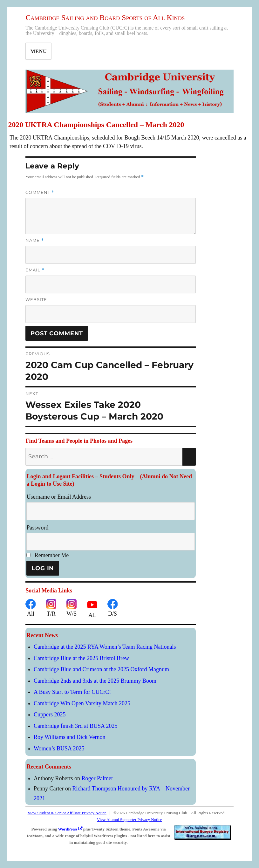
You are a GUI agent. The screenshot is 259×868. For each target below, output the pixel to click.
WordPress (68, 829)
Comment (40, 192)
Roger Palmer (97, 778)
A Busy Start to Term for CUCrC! (72, 692)
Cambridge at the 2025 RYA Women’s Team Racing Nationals (105, 647)
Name (35, 240)
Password (37, 528)
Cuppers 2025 (50, 714)
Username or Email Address (58, 497)
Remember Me (48, 555)
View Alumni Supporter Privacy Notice (129, 820)
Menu (38, 51)
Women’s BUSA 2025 (59, 748)
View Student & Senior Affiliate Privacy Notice (67, 813)
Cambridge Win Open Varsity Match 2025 (82, 703)
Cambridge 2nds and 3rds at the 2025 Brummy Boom (95, 681)
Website (36, 299)
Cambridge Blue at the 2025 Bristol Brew (81, 658)
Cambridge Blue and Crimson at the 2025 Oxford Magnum (101, 669)
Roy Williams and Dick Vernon (70, 737)
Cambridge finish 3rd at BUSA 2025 (76, 726)
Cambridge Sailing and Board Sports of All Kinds (105, 17)
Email (35, 270)
